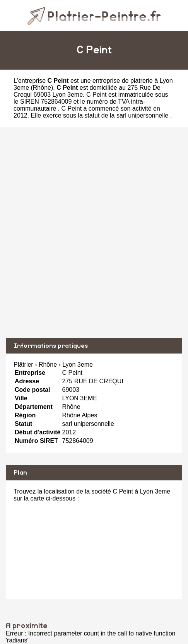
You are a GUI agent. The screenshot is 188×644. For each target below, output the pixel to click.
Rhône (42, 88)
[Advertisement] (94, 232)
